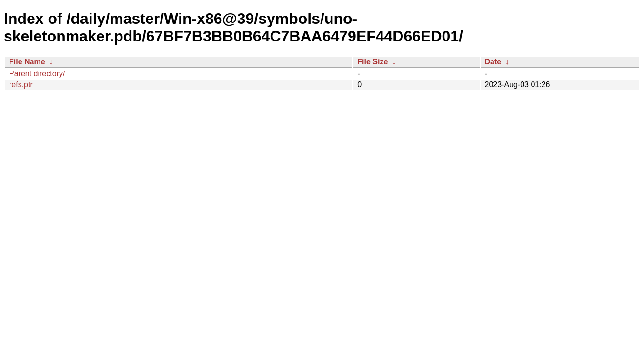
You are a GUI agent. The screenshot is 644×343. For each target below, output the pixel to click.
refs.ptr (21, 85)
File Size (372, 62)
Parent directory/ (37, 74)
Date (493, 62)
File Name (27, 62)
